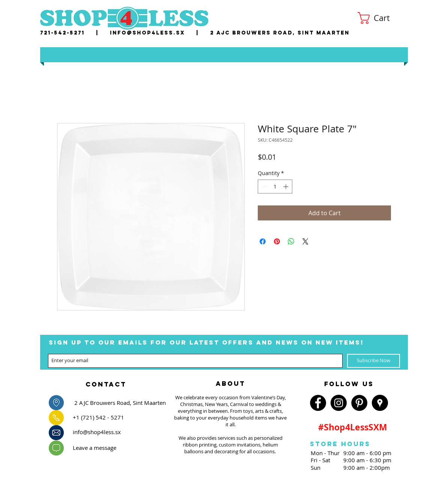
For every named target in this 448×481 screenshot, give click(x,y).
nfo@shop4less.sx (149, 33)
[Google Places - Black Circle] (380, 403)
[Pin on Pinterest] (277, 241)
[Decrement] (264, 187)
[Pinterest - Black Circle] (359, 403)
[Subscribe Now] (374, 361)
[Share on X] (305, 241)
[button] (380, 18)
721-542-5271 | (75, 33)
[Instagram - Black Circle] (339, 403)
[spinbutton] (275, 187)
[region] (106, 382)
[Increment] (286, 187)
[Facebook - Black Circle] (318, 403)
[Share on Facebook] (263, 241)
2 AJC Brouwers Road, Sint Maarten (280, 33)
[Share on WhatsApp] (291, 241)
